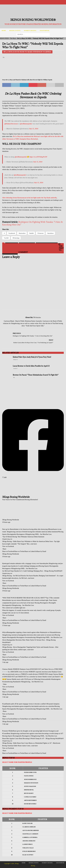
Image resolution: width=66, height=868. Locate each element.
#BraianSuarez (53, 529)
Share (4, 549)
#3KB (37, 534)
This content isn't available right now (14, 608)
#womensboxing (30, 637)
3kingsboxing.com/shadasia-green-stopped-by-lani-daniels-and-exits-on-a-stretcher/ (28, 706)
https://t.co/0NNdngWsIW (38, 157)
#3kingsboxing (30, 534)
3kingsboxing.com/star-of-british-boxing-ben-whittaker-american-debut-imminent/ (32, 532)
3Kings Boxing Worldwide (11, 520)
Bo (4, 57)
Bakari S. (16, 360)
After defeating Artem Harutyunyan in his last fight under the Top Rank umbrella (29, 198)
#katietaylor (44, 632)
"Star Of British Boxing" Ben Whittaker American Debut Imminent (23, 537)
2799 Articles (37, 318)
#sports (4, 534)
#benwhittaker (14, 529)
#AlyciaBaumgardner (9, 632)
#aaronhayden (44, 563)
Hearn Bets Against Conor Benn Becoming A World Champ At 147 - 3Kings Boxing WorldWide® (33, 739)
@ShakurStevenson (11, 124)
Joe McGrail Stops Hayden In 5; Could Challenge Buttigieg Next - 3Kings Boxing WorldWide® (32, 571)
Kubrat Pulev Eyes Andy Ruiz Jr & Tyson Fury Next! (32, 357)
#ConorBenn (6, 733)
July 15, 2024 (34, 129)
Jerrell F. (15, 368)
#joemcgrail (6, 563)
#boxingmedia (12, 534)
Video (5, 684)
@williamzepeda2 (26, 124)
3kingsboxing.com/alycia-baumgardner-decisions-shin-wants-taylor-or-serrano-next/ (29, 635)
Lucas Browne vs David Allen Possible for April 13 (31, 366)
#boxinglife (52, 603)
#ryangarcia (52, 731)
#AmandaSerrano (55, 632)
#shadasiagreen (56, 679)
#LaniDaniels (6, 704)
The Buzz (13, 38)
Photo (5, 711)
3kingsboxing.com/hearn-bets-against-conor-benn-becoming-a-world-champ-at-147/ (37, 733)
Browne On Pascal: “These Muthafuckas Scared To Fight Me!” (36, 375)
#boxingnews (21, 534)
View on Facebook (8, 546)
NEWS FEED (4, 38)
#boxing (61, 532)
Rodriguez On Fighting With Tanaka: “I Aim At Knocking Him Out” (32, 223)
